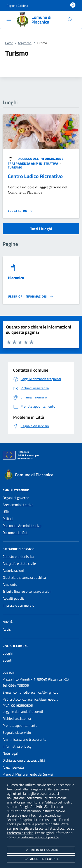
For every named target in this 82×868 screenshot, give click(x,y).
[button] (17, 6)
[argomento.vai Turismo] (15, 167)
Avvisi (7, 629)
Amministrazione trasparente (24, 739)
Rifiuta (41, 850)
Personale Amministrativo (22, 526)
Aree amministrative (18, 505)
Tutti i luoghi (41, 229)
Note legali (11, 753)
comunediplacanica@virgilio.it (36, 692)
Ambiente (10, 584)
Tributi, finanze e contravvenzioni (27, 591)
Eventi (7, 660)
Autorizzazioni (13, 570)
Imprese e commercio (18, 605)
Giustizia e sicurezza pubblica (24, 577)
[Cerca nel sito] (70, 20)
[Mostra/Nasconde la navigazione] (9, 19)
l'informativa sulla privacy (40, 837)
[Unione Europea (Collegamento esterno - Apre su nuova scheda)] (41, 456)
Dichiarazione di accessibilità (24, 760)
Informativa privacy (17, 746)
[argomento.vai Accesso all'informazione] (42, 159)
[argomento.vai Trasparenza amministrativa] (33, 163)
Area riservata (13, 767)
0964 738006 (19, 685)
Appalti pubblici (14, 598)
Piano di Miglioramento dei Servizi (28, 774)
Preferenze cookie (20, 833)
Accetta (41, 859)
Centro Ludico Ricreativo (35, 176)
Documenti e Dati (16, 533)
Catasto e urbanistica (18, 557)
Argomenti (25, 43)
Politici (8, 519)
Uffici (6, 512)
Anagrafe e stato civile (19, 563)
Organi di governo (16, 498)
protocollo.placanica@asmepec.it (34, 699)
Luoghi (8, 653)
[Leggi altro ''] (20, 211)
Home (9, 43)
